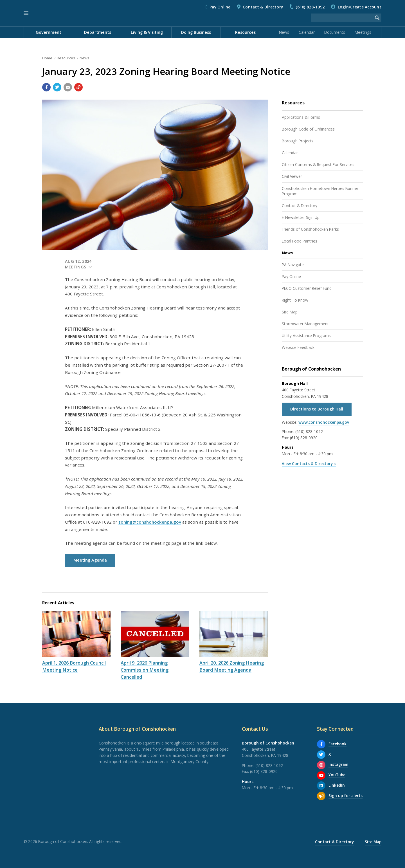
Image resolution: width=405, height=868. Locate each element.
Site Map (290, 312)
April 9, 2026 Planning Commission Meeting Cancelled (145, 670)
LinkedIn (337, 785)
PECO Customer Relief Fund (307, 288)
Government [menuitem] (49, 32)
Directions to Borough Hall (317, 409)
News (284, 32)
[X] (321, 755)
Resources (66, 58)
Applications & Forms (301, 117)
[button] (26, 13)
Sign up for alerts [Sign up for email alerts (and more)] (346, 796)
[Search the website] (342, 18)
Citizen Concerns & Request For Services (318, 164)
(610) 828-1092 (310, 7)
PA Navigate (293, 265)
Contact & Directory (263, 7)
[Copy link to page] (78, 87)
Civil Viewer (292, 176)
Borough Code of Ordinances (308, 129)
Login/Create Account (360, 7)
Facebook (337, 744)
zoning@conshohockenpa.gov (150, 522)
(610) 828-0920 (304, 438)
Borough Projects (298, 141)
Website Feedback (298, 347)
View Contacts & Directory (307, 464)
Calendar (307, 32)
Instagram (338, 764)
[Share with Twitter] (57, 87)
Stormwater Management (305, 324)
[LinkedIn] (321, 786)
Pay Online (220, 7)
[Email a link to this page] (68, 87)
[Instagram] (321, 765)
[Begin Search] (377, 18)
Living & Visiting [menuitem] (147, 32)
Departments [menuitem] (98, 32)
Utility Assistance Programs (306, 336)
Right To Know (295, 300)
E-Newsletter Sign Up (301, 217)
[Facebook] (321, 744)
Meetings (363, 32)
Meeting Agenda (90, 560)
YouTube (337, 775)
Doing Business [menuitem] (196, 32)
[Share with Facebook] (46, 87)
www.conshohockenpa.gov (324, 422)
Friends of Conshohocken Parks (310, 229)
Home (47, 58)
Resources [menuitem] (245, 32)
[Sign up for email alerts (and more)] (321, 796)
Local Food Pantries (300, 241)
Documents (335, 32)
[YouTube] (321, 775)
